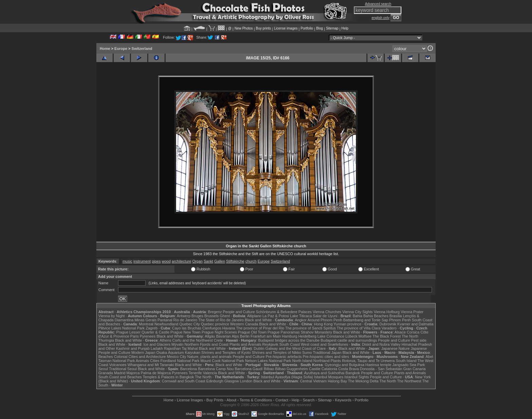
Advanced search (378, 4)
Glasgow (232, 381)
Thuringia (106, 340)
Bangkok (353, 373)
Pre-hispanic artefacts (284, 357)
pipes (156, 261)
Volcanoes (118, 365)
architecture (181, 261)
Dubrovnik (388, 324)
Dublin (259, 348)
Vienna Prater (412, 312)
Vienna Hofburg (387, 312)
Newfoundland (166, 324)
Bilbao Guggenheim (292, 369)
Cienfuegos (212, 328)
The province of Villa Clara (359, 328)
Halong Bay (337, 381)
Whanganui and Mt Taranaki (151, 365)
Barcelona (189, 369)
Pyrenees (148, 336)
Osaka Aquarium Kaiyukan (178, 353)
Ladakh (157, 348)
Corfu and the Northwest (193, 340)
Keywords (343, 400)
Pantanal (165, 320)
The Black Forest (387, 336)
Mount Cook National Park (222, 361)
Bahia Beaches (376, 316)
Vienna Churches (327, 312)
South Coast (290, 344)
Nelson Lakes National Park (268, 361)
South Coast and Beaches (120, 377)
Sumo (307, 353)
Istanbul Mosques (329, 377)
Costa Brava (349, 369)
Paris (135, 336)
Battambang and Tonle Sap (366, 320)
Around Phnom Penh (325, 320)
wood (166, 261)
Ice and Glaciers (157, 344)
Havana (229, 328)
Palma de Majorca (156, 373)
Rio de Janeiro (185, 320)
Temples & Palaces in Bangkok (168, 377)
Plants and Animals (245, 344)
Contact (282, 400)
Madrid (120, 373)
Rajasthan (172, 348)
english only (381, 18)
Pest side (419, 340)
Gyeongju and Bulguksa (345, 365)
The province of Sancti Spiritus (311, 328)
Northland (322, 361)
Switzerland (142, 49)
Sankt (208, 261)
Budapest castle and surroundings (349, 340)
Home (105, 49)
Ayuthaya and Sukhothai (324, 373)
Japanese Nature (396, 348)
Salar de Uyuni (325, 316)
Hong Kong (323, 324)
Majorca (133, 373)
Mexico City (177, 357)
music (127, 261)
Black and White (258, 320)
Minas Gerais (145, 320)
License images (286, 28)
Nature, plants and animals (210, 357)
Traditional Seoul (123, 369)
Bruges (197, 316)
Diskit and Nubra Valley (381, 344)
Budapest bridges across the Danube (289, 340)
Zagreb (151, 328)
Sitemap (332, 28)
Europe (121, 49)
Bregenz (215, 312)
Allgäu (210, 336)
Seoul (103, 369)
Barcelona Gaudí (249, 369)
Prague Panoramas (284, 332)
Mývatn (177, 344)
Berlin (245, 336)
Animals (142, 361)
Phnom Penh (400, 320)
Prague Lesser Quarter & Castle (143, 332)
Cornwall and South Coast (184, 381)
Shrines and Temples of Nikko (276, 353)
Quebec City (190, 324)
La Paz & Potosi (276, 316)
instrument (142, 261)
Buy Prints (215, 400)
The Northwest (409, 381)
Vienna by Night (111, 316)
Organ (198, 261)
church (251, 261)
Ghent (225, 316)
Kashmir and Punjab (133, 348)
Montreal (146, 324)
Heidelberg (307, 336)
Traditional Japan (327, 353)
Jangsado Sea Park (408, 365)
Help (345, 28)
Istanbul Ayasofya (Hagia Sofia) (287, 377)
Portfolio (307, 28)
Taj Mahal (190, 348)
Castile (315, 369)
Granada (106, 373)
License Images (190, 400)
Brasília (396, 316)
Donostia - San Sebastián (381, 369)
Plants (336, 361)
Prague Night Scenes (219, 332)
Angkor (301, 320)
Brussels (211, 316)
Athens (165, 340)
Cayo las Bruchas (187, 328)
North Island (302, 361)
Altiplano (254, 316)
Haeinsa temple (378, 365)
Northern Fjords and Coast (207, 344)
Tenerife (195, 373)
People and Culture (239, 312)
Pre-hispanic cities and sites (326, 357)
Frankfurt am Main (266, 336)
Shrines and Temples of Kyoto (226, 353)
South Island (406, 361)
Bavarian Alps (227, 336)
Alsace (400, 332)
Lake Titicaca (301, 316)
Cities (155, 361)
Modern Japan (143, 353)
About (232, 400)
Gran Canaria (414, 369)
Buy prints (263, 28)
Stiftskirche (235, 261)
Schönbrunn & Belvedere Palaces (284, 312)
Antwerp (184, 316)
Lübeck (351, 336)
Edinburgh (215, 381)
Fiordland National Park (180, 361)
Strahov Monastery (316, 332)
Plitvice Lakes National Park (121, 328)
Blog (320, 28)
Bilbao (269, 369)
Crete (218, 340)
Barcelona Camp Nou (216, 369)
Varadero (389, 328)
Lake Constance (331, 336)
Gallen (220, 261)
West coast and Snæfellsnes (325, 344)
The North (410, 336)
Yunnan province (347, 324)
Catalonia (329, 369)
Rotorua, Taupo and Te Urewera (368, 361)
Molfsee (365, 336)
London (246, 381)
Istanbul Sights (357, 377)
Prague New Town (185, 332)
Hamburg (290, 336)
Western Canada (244, 324)
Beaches (106, 357)
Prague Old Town (252, 332)
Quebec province (215, 324)
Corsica (413, 332)
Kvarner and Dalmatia (415, 324)
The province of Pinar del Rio (260, 328)
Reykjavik (270, 344)
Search (309, 400)
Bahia (358, 316)
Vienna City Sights (358, 312)
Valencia (210, 373)
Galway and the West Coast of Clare (296, 348)
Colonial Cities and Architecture (140, 357)
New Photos (244, 28)
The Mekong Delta (363, 381)
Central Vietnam (313, 381)
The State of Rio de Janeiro (221, 320)
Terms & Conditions (256, 400)
